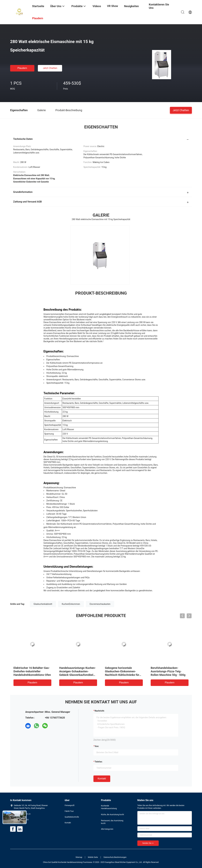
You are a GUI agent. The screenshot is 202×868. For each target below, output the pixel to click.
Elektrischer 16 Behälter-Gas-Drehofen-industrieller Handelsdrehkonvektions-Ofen (32, 671)
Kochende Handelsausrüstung (109, 807)
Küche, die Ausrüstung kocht (113, 815)
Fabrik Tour (69, 811)
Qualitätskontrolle (72, 817)
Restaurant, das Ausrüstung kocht (112, 822)
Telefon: (99, 762)
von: (97, 746)
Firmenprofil (70, 805)
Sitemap (79, 857)
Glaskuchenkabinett (43, 604)
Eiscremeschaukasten (100, 604)
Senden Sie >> (148, 843)
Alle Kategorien (107, 829)
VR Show (113, 6)
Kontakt (102, 779)
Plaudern (22, 68)
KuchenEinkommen (71, 604)
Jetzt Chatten (50, 68)
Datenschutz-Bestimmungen (115, 857)
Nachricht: (100, 711)
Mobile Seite (93, 857)
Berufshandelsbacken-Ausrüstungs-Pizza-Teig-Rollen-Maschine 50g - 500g (168, 671)
